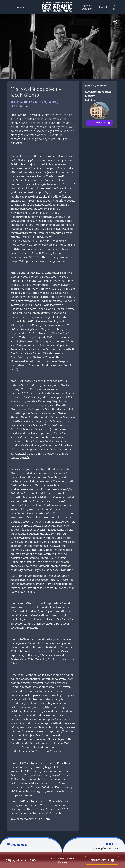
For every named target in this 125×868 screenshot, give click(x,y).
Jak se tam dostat (101, 123)
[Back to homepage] (57, 7)
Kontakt (103, 7)
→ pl (114, 7)
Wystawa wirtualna (87, 7)
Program (21, 7)
